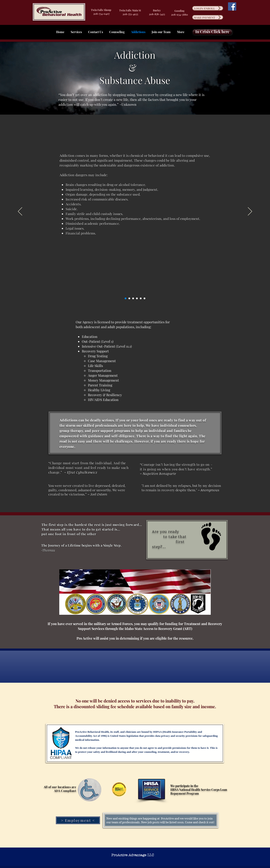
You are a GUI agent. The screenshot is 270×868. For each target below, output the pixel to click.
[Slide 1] (126, 298)
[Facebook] (232, 6)
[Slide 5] (141, 298)
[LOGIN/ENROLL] (208, 8)
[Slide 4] (137, 298)
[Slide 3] (133, 298)
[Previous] (20, 212)
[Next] (250, 212)
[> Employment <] (78, 820)
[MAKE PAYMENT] (208, 17)
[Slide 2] (129, 298)
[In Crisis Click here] (212, 32)
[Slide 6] (144, 298)
